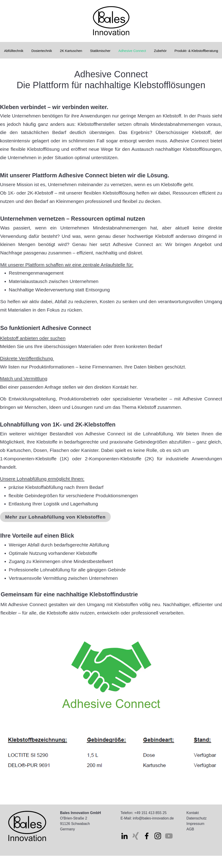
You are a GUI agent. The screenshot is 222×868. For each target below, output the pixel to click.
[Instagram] (158, 836)
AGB (190, 829)
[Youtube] (169, 836)
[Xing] (136, 836)
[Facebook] (147, 836)
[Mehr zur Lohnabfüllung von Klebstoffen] (55, 517)
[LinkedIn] (124, 836)
